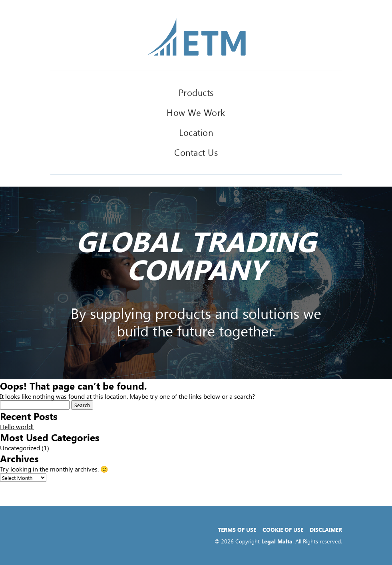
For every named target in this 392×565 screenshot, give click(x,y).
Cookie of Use (283, 530)
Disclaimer (326, 530)
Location (196, 132)
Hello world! (17, 427)
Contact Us (196, 152)
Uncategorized (20, 448)
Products (196, 92)
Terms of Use (237, 530)
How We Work (196, 112)
